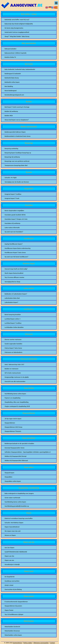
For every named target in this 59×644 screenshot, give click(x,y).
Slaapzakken (8, 477)
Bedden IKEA (9, 116)
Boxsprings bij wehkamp (12, 157)
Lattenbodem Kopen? (11, 302)
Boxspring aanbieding (11, 149)
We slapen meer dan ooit (13, 531)
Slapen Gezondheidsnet (12, 527)
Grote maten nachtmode (12, 498)
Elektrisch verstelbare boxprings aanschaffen (19, 518)
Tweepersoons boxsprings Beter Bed (16, 165)
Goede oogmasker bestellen (13, 344)
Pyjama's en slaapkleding (12, 398)
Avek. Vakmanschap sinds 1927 (14, 365)
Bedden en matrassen (11, 369)
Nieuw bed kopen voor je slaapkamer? (17, 120)
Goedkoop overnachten (12, 581)
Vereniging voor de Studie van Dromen (17, 182)
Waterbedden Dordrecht (12, 627)
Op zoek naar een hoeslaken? (14, 232)
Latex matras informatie (12, 228)
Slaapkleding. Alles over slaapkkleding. (17, 402)
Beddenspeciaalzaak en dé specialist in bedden (19, 444)
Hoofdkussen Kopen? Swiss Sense (15, 253)
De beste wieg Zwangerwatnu (14, 28)
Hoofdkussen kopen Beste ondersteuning (18, 248)
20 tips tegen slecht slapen (13, 419)
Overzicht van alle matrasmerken (15, 381)
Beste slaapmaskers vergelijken (14, 211)
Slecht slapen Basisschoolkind (14, 273)
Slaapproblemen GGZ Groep (13, 427)
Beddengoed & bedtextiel (13, 74)
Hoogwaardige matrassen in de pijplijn (17, 377)
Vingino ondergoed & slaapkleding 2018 (17, 406)
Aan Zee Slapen (9, 548)
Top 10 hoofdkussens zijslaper (14, 614)
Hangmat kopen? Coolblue (13, 194)
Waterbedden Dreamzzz (12, 631)
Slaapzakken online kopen (13, 481)
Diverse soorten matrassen (13, 340)
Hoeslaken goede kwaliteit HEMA (15, 215)
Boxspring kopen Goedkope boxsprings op (18, 153)
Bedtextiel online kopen (12, 82)
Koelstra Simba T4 (10, 57)
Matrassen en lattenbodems (13, 352)
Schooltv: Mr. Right (11, 178)
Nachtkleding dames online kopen (15, 394)
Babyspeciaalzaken (11, 49)
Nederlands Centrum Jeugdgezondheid (17, 32)
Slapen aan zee (9, 560)
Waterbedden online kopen (13, 635)
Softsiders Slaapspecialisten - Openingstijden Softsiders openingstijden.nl (28, 452)
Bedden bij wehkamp (11, 111)
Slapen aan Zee (9, 556)
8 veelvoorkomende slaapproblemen (16, 602)
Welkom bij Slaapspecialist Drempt (16, 456)
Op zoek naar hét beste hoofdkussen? (16, 257)
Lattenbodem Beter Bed (12, 298)
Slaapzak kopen (9, 473)
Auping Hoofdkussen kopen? (14, 244)
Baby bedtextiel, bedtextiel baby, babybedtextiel (20, 69)
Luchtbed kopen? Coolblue (13, 323)
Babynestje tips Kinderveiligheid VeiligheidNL (19, 24)
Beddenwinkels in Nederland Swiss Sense (18, 136)
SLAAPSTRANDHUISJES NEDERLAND (16, 552)
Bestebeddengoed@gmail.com (14, 95)
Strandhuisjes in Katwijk (12, 564)
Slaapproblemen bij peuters (13, 606)
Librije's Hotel (9, 585)
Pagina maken (28, 643)
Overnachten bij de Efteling (13, 589)
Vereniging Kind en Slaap (12, 282)
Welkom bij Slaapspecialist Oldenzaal (16, 460)
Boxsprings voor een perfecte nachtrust (17, 161)
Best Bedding (9, 86)
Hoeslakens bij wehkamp (12, 223)
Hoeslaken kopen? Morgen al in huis (16, 219)
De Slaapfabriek (10, 577)
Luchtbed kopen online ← (13, 319)
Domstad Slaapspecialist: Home (15, 448)
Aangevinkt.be (17, 643)
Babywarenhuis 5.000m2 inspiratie (16, 53)
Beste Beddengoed (11, 91)
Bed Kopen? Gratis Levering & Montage (17, 107)
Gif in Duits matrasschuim (13, 373)
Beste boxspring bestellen (13, 315)
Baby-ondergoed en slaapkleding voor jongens (19, 493)
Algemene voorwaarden (41, 643)
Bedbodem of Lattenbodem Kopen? (16, 294)
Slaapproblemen (10, 423)
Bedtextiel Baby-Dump (12, 78)
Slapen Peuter (9, 610)
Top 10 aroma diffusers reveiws (14, 277)
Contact (52, 643)
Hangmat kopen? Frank (12, 198)
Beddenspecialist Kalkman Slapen (15, 132)
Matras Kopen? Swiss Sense (13, 348)
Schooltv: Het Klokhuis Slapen (14, 523)
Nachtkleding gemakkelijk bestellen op (17, 506)
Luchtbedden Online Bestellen (14, 327)
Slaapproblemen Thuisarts (13, 431)
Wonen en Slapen (10, 535)
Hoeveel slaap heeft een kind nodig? (16, 269)
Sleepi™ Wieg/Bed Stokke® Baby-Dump (17, 36)
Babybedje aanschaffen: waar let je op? (17, 20)
